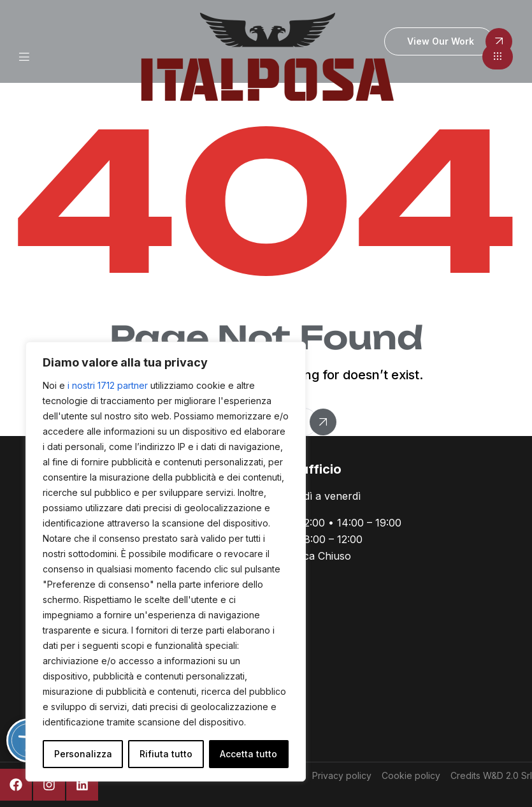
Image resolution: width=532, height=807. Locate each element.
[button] (498, 57)
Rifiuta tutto (166, 754)
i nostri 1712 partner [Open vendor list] (108, 385)
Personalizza (83, 754)
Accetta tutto (248, 754)
